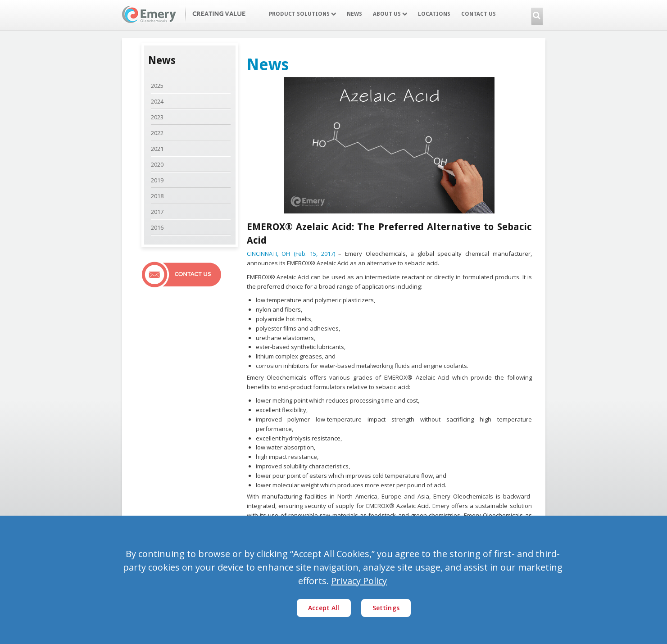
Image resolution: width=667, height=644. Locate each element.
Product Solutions (302, 14)
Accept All (324, 608)
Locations (434, 14)
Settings (386, 608)
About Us (390, 14)
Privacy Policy (359, 581)
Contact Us (479, 14)
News (354, 14)
